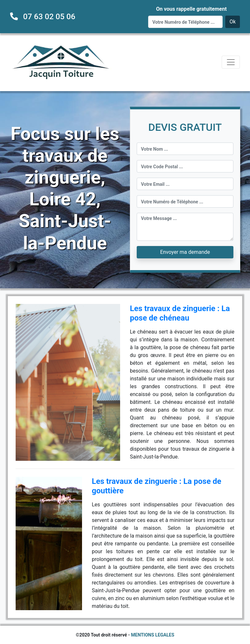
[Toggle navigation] (231, 62)
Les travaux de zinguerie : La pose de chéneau (180, 313)
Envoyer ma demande (185, 252)
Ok (233, 22)
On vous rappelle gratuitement (191, 9)
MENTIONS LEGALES (153, 635)
